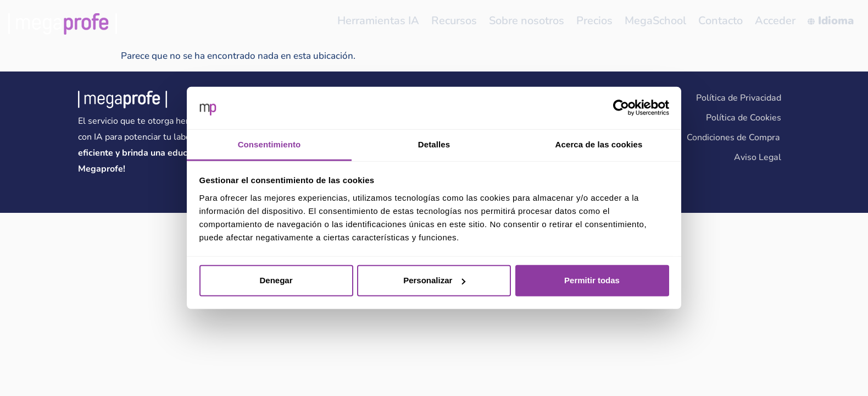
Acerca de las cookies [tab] (599, 144)
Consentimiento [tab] (269, 144)
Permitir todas (592, 280)
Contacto (723, 21)
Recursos (461, 21)
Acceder (777, 21)
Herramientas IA (386, 21)
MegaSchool (659, 21)
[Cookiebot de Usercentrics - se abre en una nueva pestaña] (621, 108)
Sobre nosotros (533, 21)
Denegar (276, 280)
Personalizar (434, 280)
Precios (599, 21)
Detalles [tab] (434, 144)
